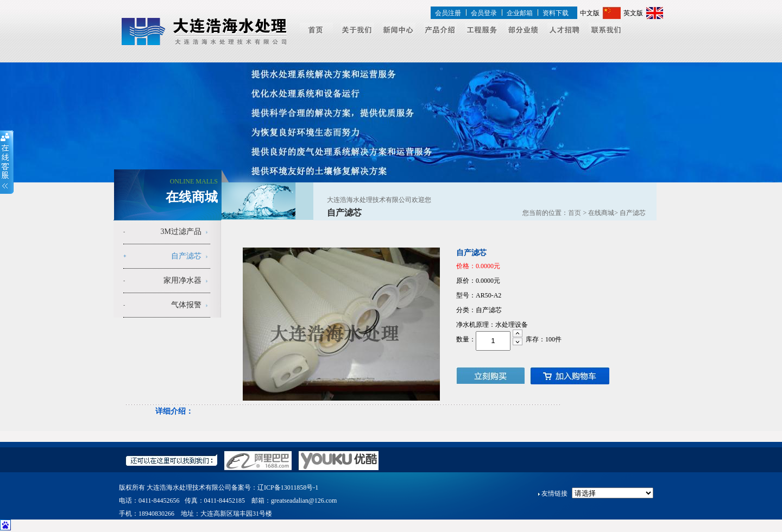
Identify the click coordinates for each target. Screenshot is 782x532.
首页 (575, 213)
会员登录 (484, 13)
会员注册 (448, 13)
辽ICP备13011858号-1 (288, 487)
